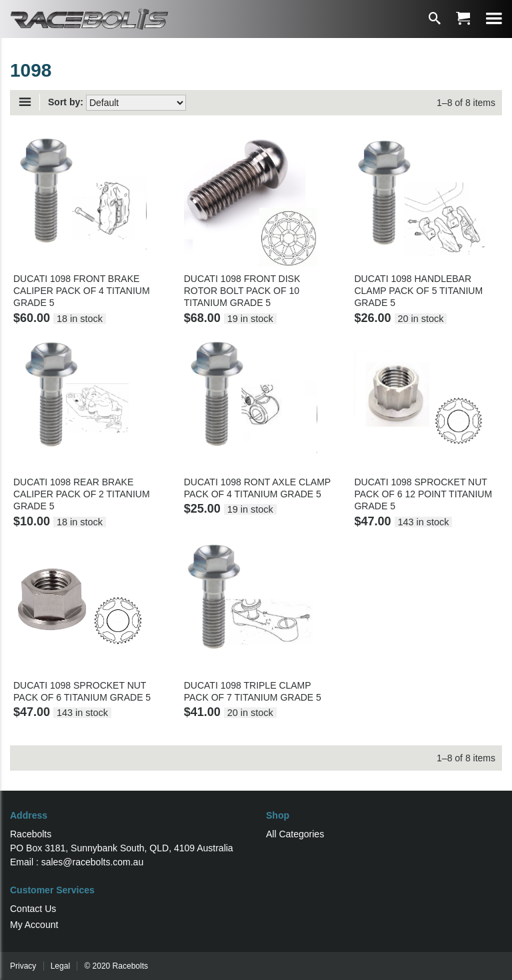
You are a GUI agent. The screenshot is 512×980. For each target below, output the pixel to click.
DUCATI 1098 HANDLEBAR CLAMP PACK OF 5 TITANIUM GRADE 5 (418, 291)
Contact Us (33, 909)
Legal (60, 966)
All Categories (295, 834)
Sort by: (66, 102)
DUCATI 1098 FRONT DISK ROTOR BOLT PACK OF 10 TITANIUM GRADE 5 (242, 291)
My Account (34, 925)
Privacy (23, 966)
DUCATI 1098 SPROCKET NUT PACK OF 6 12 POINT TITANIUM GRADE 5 (423, 494)
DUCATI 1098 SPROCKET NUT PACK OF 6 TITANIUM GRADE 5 (82, 691)
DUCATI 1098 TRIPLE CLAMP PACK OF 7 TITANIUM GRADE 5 (253, 691)
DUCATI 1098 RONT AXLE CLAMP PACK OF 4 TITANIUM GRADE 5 (257, 488)
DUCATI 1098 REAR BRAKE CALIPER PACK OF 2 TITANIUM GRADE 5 (82, 494)
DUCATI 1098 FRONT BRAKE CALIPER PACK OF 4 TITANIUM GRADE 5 (82, 291)
